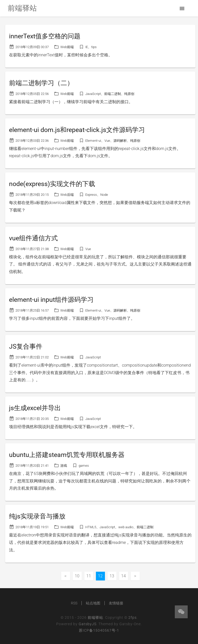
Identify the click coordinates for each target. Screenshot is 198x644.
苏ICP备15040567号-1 (99, 630)
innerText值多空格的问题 (45, 36)
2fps (133, 617)
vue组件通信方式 (33, 238)
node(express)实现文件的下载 (52, 184)
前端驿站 (95, 617)
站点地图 (93, 603)
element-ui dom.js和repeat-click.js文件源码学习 (77, 130)
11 (89, 576)
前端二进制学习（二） (41, 83)
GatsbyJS (88, 624)
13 (112, 576)
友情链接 (116, 603)
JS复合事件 (26, 346)
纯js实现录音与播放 (37, 516)
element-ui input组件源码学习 (51, 300)
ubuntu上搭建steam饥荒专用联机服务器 (67, 455)
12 (100, 576)
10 (77, 576)
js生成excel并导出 (35, 408)
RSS (74, 603)
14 (123, 576)
